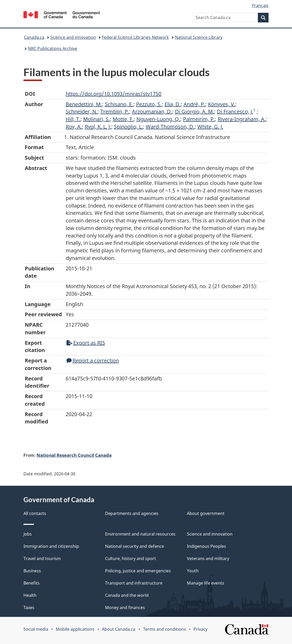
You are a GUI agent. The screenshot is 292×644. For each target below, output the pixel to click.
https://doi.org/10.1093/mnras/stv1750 (114, 94)
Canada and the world (127, 595)
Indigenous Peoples (206, 546)
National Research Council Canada (74, 455)
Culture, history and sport (130, 558)
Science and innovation (73, 37)
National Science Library (199, 37)
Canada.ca (34, 37)
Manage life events (206, 583)
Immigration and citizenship (51, 546)
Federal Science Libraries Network (135, 37)
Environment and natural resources (140, 534)
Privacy (200, 629)
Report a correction (93, 360)
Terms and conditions (165, 629)
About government (206, 513)
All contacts (35, 513)
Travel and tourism (42, 558)
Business (32, 571)
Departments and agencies (132, 513)
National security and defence (135, 546)
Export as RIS (86, 343)
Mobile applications (75, 629)
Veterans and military (208, 558)
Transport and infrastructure (134, 583)
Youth (193, 571)
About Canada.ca (119, 629)
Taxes (29, 607)
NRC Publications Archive (53, 48)
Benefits (32, 583)
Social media (36, 629)
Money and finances (125, 607)
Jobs (28, 534)
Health (30, 595)
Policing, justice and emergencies (138, 571)
